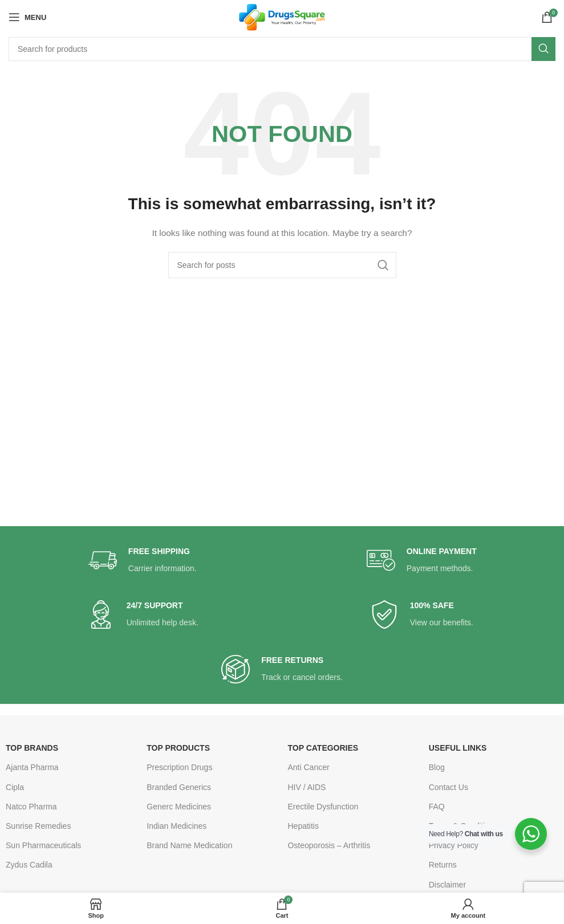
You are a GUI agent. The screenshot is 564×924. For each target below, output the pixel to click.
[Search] (282, 49)
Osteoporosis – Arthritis (329, 845)
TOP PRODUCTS (178, 748)
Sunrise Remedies (38, 826)
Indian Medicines (176, 826)
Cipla (15, 787)
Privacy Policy (454, 845)
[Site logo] (282, 17)
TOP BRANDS (32, 748)
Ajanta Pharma (32, 767)
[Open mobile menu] (27, 17)
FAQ (437, 807)
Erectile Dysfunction (323, 807)
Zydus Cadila (29, 865)
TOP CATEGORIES (323, 748)
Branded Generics (179, 787)
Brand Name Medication (189, 845)
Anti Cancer (308, 767)
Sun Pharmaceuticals (43, 845)
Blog (437, 767)
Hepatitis (303, 826)
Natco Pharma (31, 807)
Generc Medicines (179, 807)
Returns (443, 865)
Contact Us (449, 787)
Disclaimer (447, 885)
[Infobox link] (143, 561)
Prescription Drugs (179, 767)
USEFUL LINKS (458, 748)
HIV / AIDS (307, 787)
